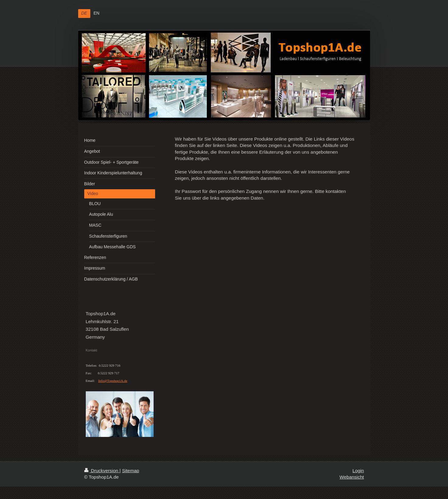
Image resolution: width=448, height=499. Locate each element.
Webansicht (352, 477)
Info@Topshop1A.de (113, 381)
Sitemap (130, 471)
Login (358, 471)
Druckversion (102, 471)
